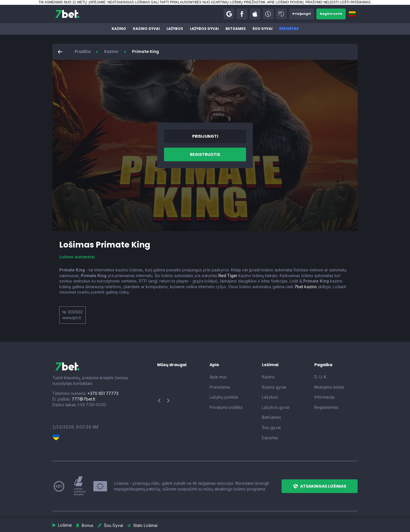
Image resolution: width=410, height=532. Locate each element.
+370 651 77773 (103, 393)
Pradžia (83, 51)
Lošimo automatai (77, 257)
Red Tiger (228, 276)
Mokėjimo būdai (329, 387)
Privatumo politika (226, 407)
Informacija (324, 397)
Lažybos (175, 29)
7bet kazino (306, 287)
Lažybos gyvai (204, 29)
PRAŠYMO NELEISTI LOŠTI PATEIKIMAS (338, 2)
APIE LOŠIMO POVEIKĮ (285, 2)
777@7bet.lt (83, 399)
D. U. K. (321, 377)
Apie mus (218, 377)
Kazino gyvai (146, 29)
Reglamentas (326, 407)
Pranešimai (220, 387)
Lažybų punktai (224, 397)
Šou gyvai (263, 29)
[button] (226, 14)
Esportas (289, 29)
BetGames (236, 29)
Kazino (119, 29)
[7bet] (67, 14)
